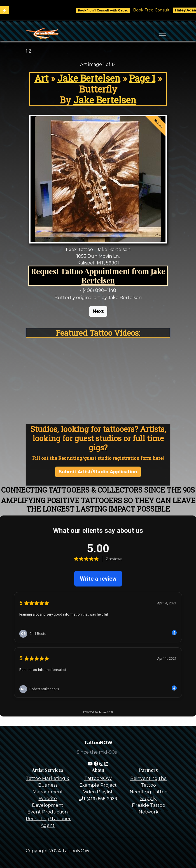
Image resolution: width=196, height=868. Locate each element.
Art (42, 78)
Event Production (48, 812)
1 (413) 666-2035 (98, 799)
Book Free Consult (155, 10)
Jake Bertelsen (89, 78)
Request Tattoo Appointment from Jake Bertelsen (98, 276)
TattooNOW (98, 778)
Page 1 (142, 78)
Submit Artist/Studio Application (98, 472)
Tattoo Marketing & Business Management (48, 785)
